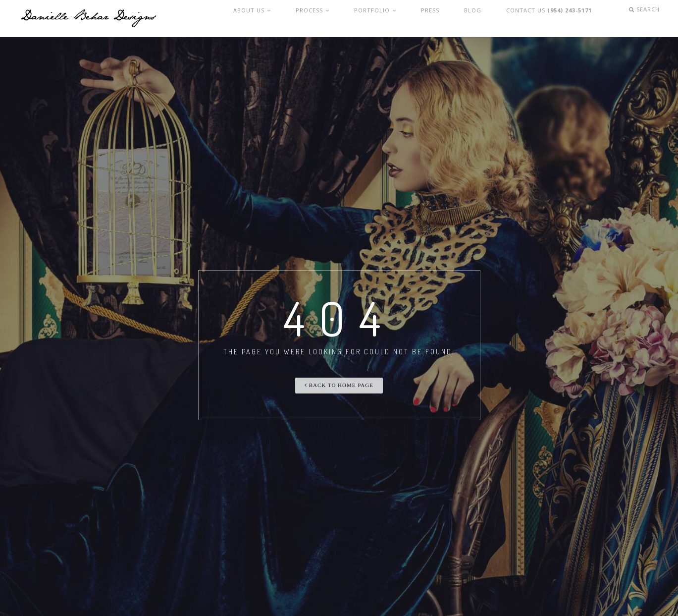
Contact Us (554, 19)
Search (647, 19)
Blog (480, 19)
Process (339, 19)
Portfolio (396, 19)
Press (445, 19)
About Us (285, 19)
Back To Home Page (339, 385)
